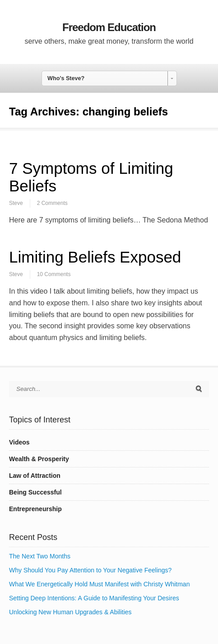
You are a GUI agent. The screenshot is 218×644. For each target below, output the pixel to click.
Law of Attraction (35, 476)
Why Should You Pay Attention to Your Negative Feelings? (90, 570)
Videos (19, 442)
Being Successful (35, 492)
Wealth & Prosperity (39, 459)
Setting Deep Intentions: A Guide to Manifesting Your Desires (94, 598)
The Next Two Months (40, 556)
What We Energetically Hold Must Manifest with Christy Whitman (99, 584)
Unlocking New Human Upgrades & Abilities (70, 612)
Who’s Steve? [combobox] (66, 78)
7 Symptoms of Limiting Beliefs (91, 177)
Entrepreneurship (35, 509)
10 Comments (54, 274)
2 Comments (52, 203)
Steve (16, 203)
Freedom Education (109, 27)
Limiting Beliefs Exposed (95, 257)
